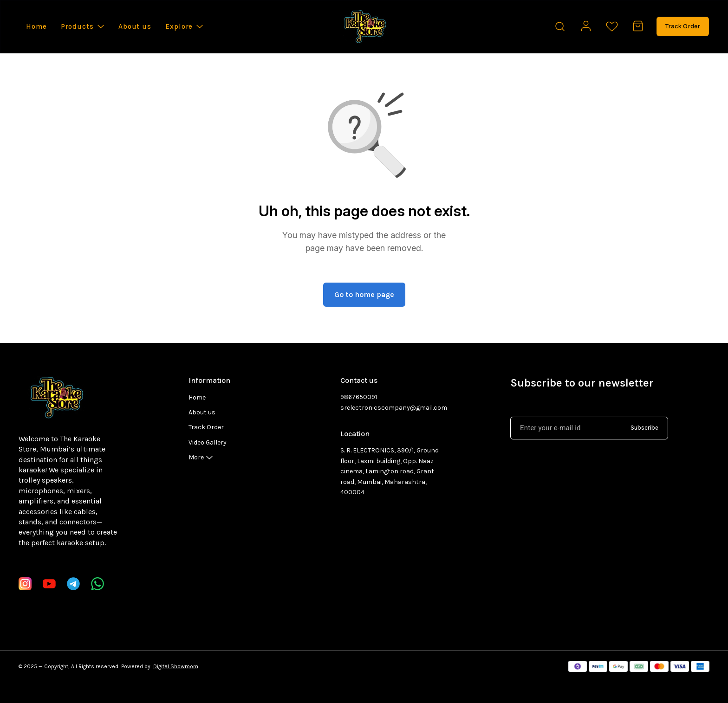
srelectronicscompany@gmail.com (391, 408)
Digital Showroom (176, 666)
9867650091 (359, 397)
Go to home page (364, 294)
